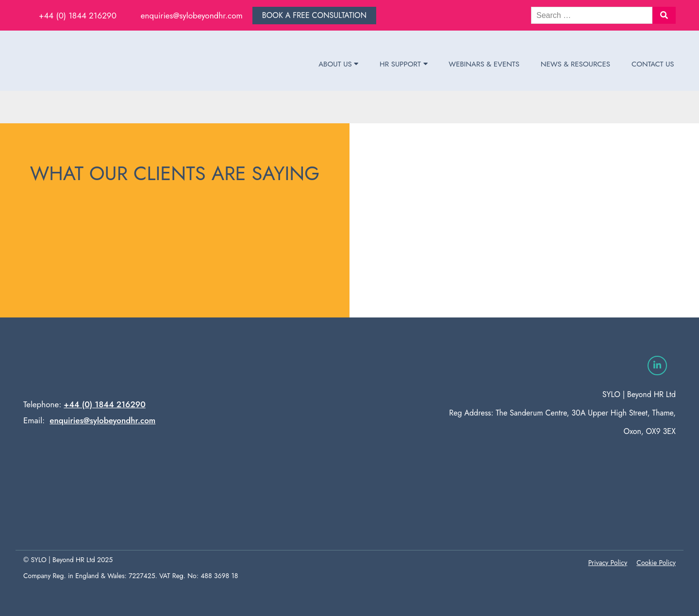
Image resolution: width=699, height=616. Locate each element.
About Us (338, 64)
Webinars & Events (484, 64)
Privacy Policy (608, 563)
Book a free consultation (314, 15)
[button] (664, 15)
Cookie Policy (656, 563)
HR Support (403, 64)
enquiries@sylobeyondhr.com (192, 16)
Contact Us (653, 64)
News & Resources (575, 64)
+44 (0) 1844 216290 (78, 16)
